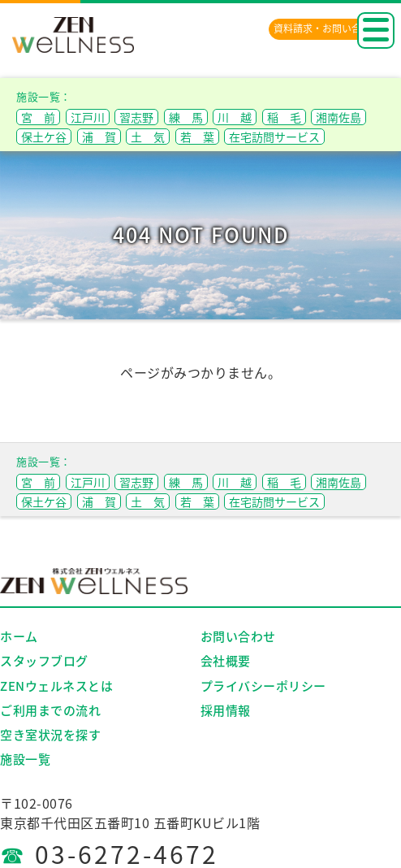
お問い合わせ (238, 636)
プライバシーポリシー (263, 686)
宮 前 (38, 117)
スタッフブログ (44, 661)
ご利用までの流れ (50, 710)
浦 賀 (99, 137)
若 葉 (197, 137)
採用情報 (226, 710)
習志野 (136, 117)
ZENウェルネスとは (56, 686)
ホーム (19, 636)
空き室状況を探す (50, 735)
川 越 (235, 117)
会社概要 (226, 661)
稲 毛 (284, 117)
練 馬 (186, 117)
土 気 (148, 137)
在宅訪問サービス (274, 137)
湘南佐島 (338, 117)
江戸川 (88, 117)
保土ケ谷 (44, 137)
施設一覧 (25, 759)
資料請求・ (327, 28)
